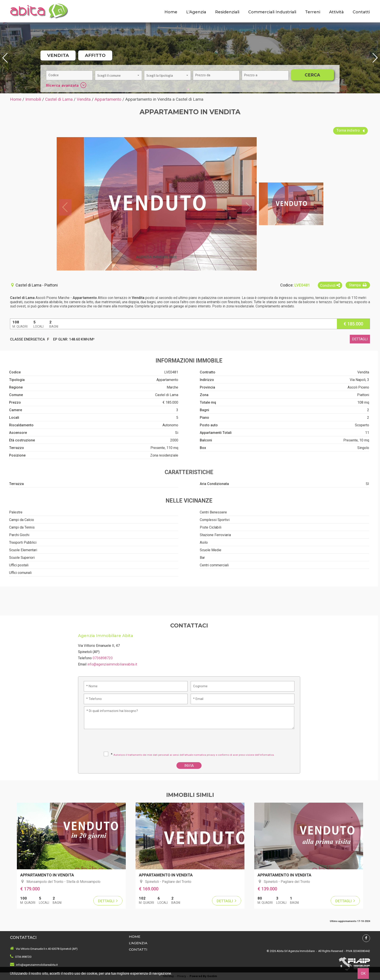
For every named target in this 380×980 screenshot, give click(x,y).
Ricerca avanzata (66, 85)
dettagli (360, 339)
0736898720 (103, 658)
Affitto (95, 55)
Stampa (358, 285)
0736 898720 (23, 957)
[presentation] (190, 742)
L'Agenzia (196, 12)
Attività (336, 12)
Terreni (313, 12)
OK (363, 973)
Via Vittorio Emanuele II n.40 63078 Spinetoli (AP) (47, 949)
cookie (92, 973)
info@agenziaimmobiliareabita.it (112, 664)
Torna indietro (350, 131)
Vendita (58, 55)
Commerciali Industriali (272, 12)
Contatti (361, 12)
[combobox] (118, 75)
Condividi (330, 285)
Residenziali (227, 12)
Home (171, 12)
